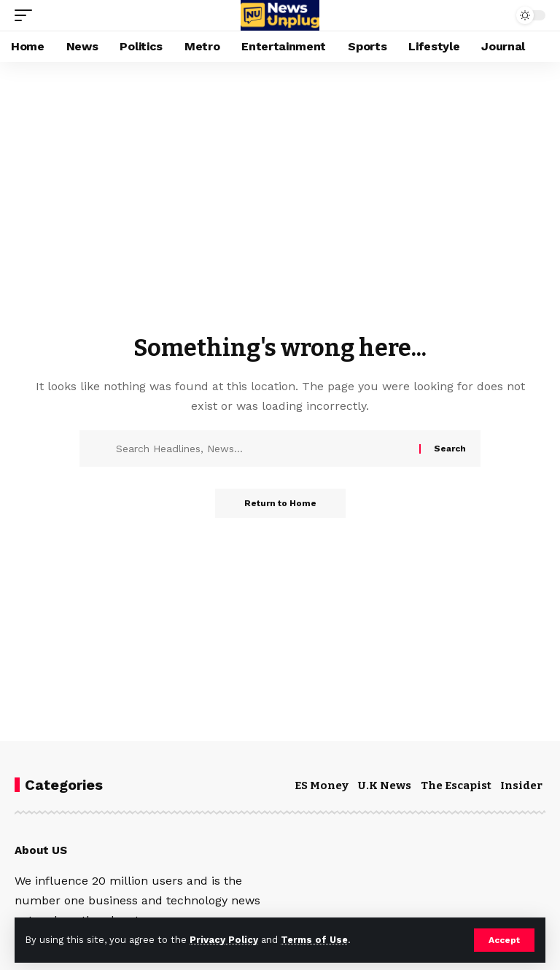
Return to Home (280, 503)
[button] (504, 940)
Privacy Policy (224, 940)
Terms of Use (314, 940)
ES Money (322, 785)
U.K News (385, 785)
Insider (521, 785)
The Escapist (456, 785)
